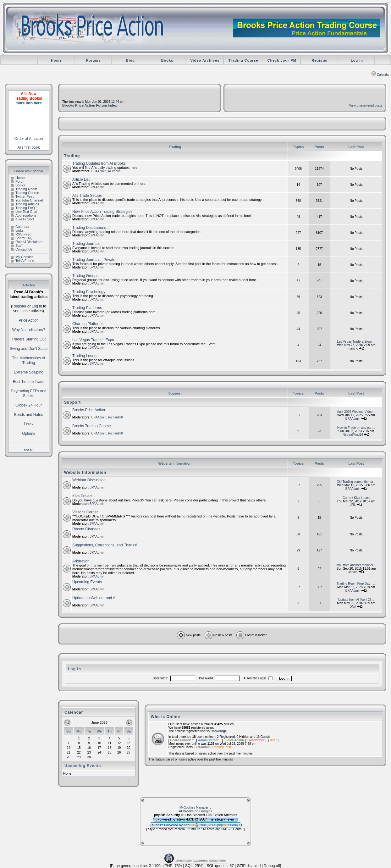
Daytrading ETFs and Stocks (28, 393)
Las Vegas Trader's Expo (93, 340)
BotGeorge (219, 731)
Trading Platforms (87, 308)
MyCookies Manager (194, 807)
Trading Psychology (89, 292)
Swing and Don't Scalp (29, 349)
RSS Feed (21, 234)
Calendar (380, 75)
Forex (29, 424)
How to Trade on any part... (356, 428)
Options (28, 434)
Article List (81, 180)
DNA (353, 607)
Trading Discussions (89, 228)
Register (320, 60)
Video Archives (205, 60)
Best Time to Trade (29, 382)
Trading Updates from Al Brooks (99, 163)
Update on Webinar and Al (94, 598)
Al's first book (29, 147)
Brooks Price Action (89, 410)
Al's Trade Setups (87, 196)
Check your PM (282, 60)
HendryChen (222, 747)
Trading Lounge (85, 356)
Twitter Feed (23, 196)
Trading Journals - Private (94, 260)
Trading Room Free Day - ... (356, 584)
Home (56, 60)
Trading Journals (86, 244)
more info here (28, 103)
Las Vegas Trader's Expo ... (356, 342)
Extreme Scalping (29, 372)
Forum (18, 181)
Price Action (28, 320)
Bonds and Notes (29, 415)
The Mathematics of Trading (28, 360)
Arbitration (81, 561)
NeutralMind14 (353, 435)
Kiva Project (22, 219)
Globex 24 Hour (29, 405)
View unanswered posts (366, 105)
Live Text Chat (24, 212)
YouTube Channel (27, 200)
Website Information (85, 473)
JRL (353, 505)
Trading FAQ (23, 208)
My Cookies (22, 257)
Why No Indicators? (29, 330)
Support (72, 402)
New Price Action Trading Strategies (102, 212)
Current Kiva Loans (356, 498)
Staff (17, 246)
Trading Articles (25, 204)
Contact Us (22, 249)
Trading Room (24, 189)
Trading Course (243, 60)
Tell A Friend (22, 261)
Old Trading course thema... (356, 482)
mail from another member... (356, 565)
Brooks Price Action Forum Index (90, 105)
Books (167, 60)
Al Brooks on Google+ (196, 811)
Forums (93, 60)
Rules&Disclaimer (27, 242)
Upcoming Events (87, 582)
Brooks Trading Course (92, 426)
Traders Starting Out (29, 339)
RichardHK (116, 417)
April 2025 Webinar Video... (356, 412)
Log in (357, 60)
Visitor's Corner (85, 512)
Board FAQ (22, 238)
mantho (353, 348)
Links (17, 230)
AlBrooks (114, 171)
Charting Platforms (88, 324)
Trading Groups (85, 276)
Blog (130, 60)
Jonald (353, 572)
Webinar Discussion (89, 480)
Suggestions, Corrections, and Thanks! (105, 545)
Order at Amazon (29, 139)
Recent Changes (86, 529)
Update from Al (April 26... (356, 600)
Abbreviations (24, 215)
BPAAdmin (99, 171)
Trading (72, 156)
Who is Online (165, 717)
